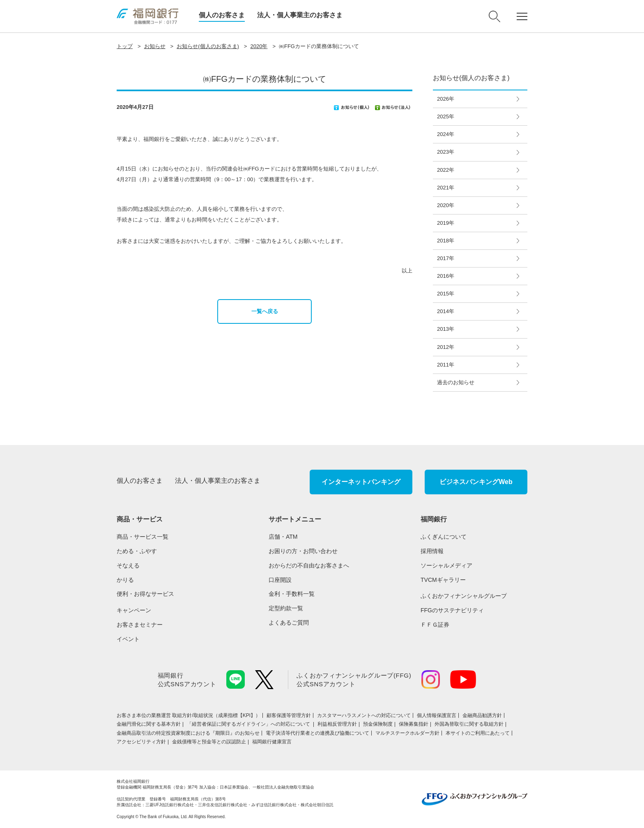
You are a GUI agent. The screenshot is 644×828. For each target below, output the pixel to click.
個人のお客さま (222, 15)
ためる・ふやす (137, 551)
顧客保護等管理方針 (289, 715)
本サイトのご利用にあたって (478, 733)
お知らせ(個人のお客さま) (208, 46)
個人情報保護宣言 (437, 715)
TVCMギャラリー (443, 580)
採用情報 (432, 551)
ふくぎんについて (444, 537)
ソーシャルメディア (446, 565)
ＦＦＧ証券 (435, 625)
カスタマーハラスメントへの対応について (364, 715)
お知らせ (155, 46)
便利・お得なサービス (145, 594)
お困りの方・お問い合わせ (303, 551)
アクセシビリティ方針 (141, 742)
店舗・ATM (283, 537)
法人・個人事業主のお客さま (300, 15)
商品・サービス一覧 (143, 537)
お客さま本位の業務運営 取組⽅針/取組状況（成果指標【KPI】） (189, 715)
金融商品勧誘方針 (482, 715)
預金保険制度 (378, 724)
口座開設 (280, 580)
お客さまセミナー (140, 625)
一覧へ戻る (265, 311)
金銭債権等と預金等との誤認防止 (209, 742)
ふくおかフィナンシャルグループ (464, 596)
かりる (125, 580)
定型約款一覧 (286, 608)
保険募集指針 (414, 724)
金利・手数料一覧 (292, 594)
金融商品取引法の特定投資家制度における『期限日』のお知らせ (188, 733)
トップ (125, 46)
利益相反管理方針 (337, 724)
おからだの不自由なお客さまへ (309, 565)
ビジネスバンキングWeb (476, 482)
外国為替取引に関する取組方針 (469, 724)
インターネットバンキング (361, 482)
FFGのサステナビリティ (452, 610)
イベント (128, 639)
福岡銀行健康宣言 (272, 742)
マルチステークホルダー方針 (407, 733)
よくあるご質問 (289, 623)
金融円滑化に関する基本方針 (149, 724)
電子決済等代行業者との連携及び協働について (317, 733)
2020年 (259, 46)
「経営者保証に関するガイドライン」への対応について (249, 724)
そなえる (128, 565)
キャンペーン (134, 610)
